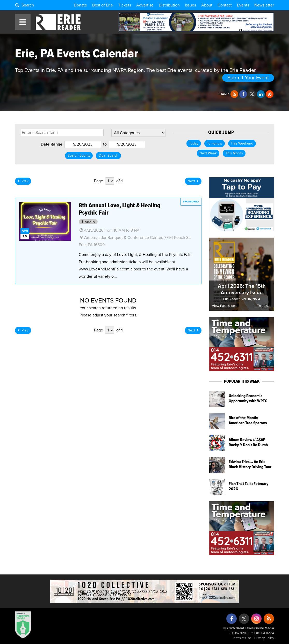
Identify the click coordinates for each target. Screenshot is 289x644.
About (207, 5)
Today (194, 143)
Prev (23, 181)
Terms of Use (242, 638)
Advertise (145, 5)
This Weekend (242, 143)
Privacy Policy (264, 638)
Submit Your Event (248, 78)
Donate (80, 5)
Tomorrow (215, 143)
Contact (225, 5)
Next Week (208, 153)
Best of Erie (103, 5)
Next (193, 181)
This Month (234, 153)
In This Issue (263, 306)
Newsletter (264, 5)
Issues (190, 5)
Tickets (125, 5)
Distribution (169, 5)
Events (243, 5)
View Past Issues (224, 306)
